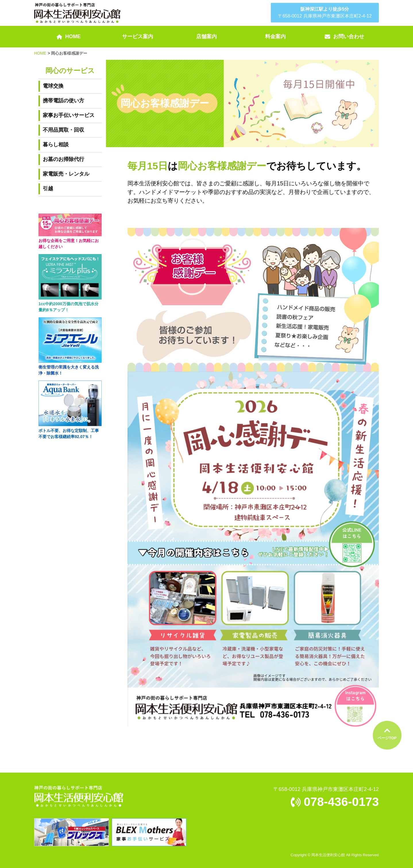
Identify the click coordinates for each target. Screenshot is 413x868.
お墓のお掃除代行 (63, 159)
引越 (48, 189)
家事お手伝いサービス (69, 115)
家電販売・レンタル (66, 174)
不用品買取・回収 (63, 130)
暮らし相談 (56, 145)
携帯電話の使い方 (63, 101)
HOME (40, 53)
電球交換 (53, 86)
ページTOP (387, 738)
